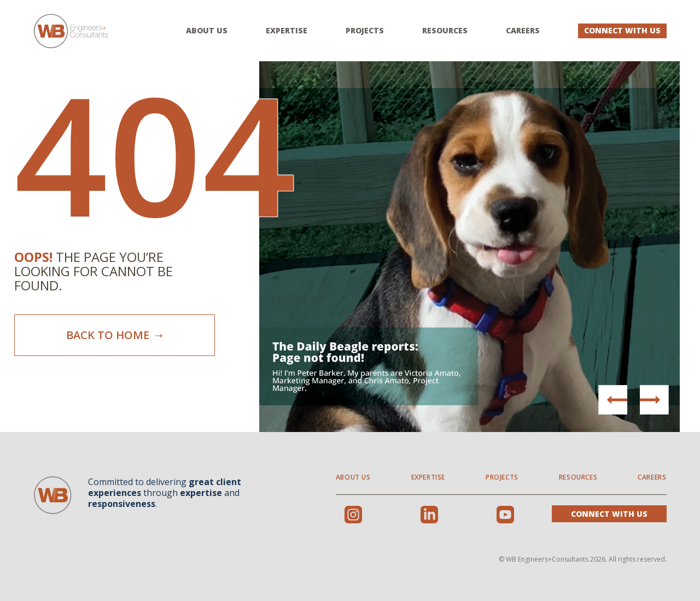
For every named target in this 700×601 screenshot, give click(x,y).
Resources (445, 31)
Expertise (287, 31)
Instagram (353, 515)
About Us (207, 31)
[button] (654, 400)
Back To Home (115, 335)
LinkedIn (429, 515)
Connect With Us (622, 30)
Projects (365, 31)
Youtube (505, 515)
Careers (523, 31)
